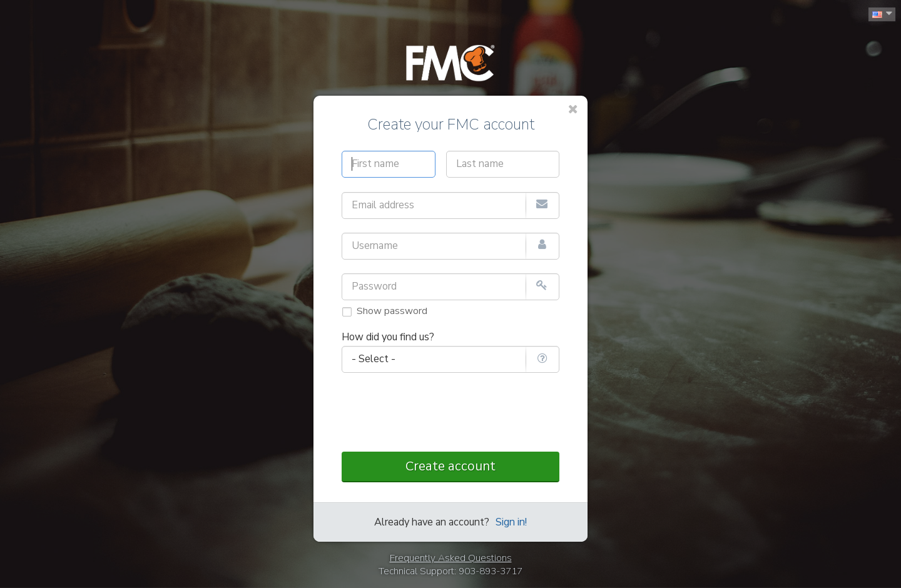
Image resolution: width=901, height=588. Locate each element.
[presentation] (450, 413)
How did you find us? (388, 337)
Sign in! (511, 522)
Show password (392, 311)
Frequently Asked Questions (451, 558)
